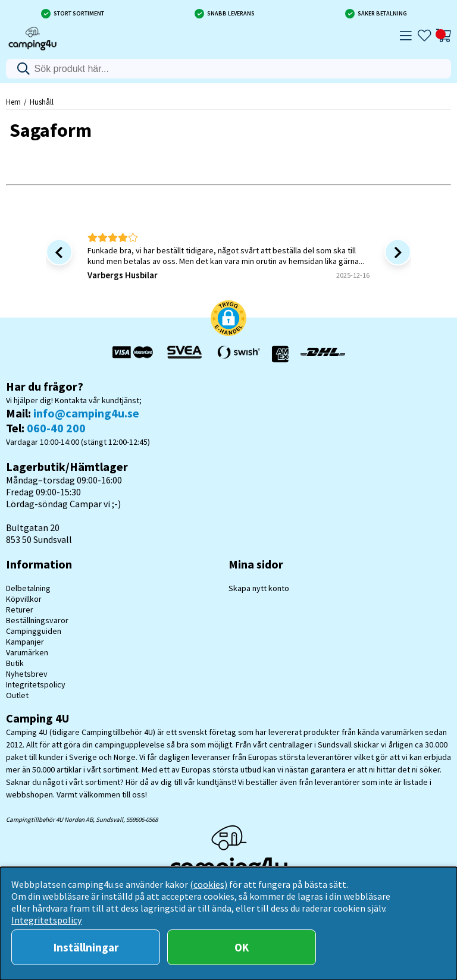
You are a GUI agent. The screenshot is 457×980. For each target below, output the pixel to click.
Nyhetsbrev (27, 674)
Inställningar (86, 947)
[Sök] (229, 69)
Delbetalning (28, 588)
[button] (228, 319)
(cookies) (209, 884)
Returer (20, 610)
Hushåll (42, 102)
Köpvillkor (24, 599)
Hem (13, 102)
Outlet (17, 695)
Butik (15, 663)
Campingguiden (34, 631)
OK (242, 947)
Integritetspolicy (36, 684)
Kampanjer (25, 642)
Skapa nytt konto (259, 588)
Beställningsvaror (37, 620)
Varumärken (27, 652)
